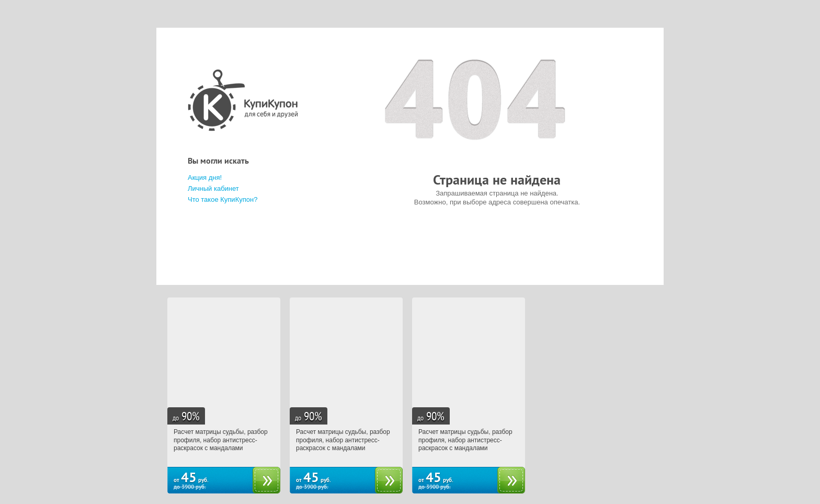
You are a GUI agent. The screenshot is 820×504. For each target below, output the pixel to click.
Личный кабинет (213, 188)
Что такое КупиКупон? (223, 199)
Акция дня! (205, 177)
